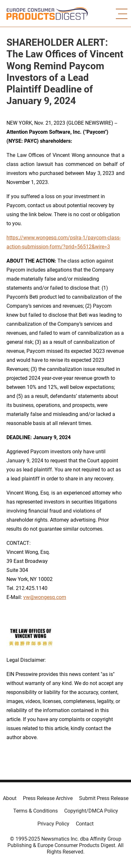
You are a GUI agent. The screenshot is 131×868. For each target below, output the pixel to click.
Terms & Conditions (35, 811)
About (10, 798)
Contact (85, 824)
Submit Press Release (104, 798)
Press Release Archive (48, 798)
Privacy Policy (53, 824)
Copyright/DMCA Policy (91, 811)
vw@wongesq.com (45, 597)
